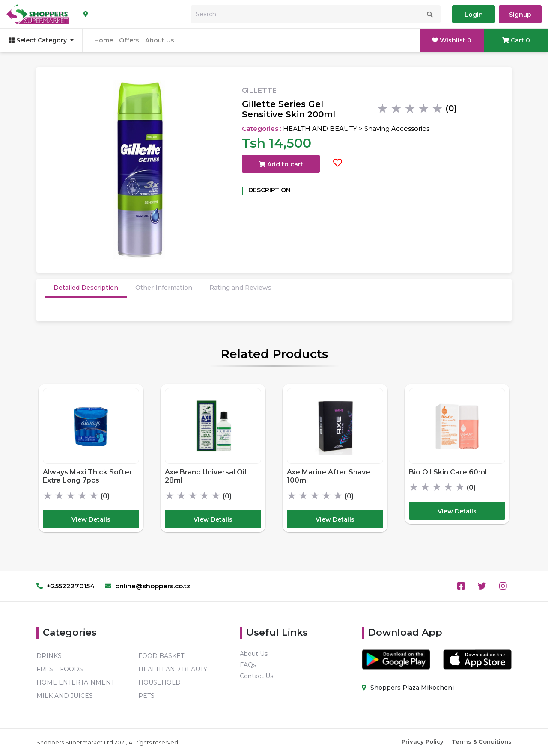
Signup (520, 15)
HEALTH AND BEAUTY (173, 669)
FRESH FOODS (60, 669)
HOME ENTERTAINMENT (75, 682)
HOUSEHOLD (159, 682)
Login (474, 15)
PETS (146, 696)
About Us (160, 40)
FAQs (248, 665)
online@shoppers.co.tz (148, 586)
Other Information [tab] (164, 288)
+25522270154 (66, 586)
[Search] (316, 14)
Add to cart (281, 164)
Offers (129, 40)
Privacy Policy (423, 741)
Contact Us (256, 676)
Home (104, 40)
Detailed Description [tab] (86, 288)
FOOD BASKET (161, 656)
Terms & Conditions (482, 741)
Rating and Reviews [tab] (240, 288)
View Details (91, 519)
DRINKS (49, 656)
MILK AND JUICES (65, 696)
